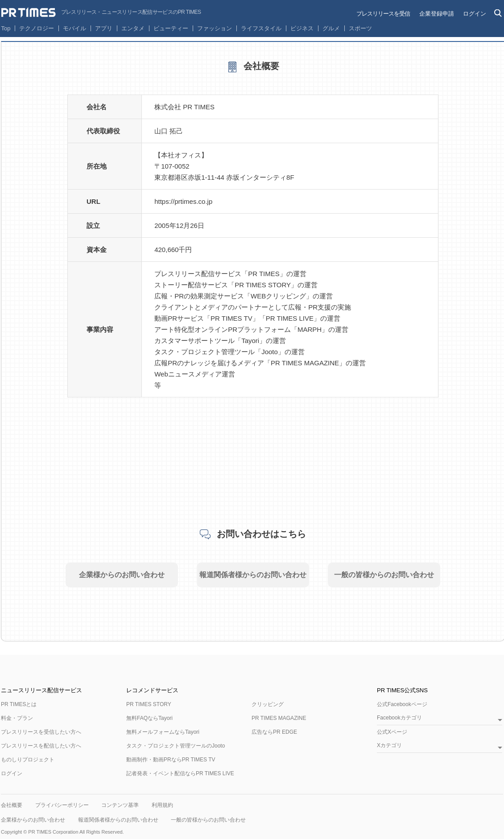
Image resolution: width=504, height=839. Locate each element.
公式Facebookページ (402, 704)
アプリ (104, 28)
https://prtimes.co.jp (183, 201)
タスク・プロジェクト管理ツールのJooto (176, 746)
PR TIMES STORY (263, 285)
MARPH (310, 329)
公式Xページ (392, 732)
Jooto (270, 352)
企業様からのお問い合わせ (122, 575)
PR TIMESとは (19, 704)
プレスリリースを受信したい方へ (41, 732)
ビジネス (302, 28)
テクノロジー (37, 28)
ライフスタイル (261, 28)
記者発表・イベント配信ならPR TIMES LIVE (180, 773)
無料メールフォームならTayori (163, 732)
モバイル (74, 28)
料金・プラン (17, 718)
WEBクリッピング (278, 296)
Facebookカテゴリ (399, 718)
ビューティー (171, 28)
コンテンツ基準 (120, 805)
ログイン (475, 14)
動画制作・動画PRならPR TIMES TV (171, 760)
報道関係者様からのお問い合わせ (253, 575)
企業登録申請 (437, 14)
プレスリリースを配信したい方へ (41, 746)
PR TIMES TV (231, 318)
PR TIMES (264, 274)
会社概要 (12, 805)
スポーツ (360, 28)
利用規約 (162, 805)
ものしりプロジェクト (28, 760)
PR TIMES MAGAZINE (305, 363)
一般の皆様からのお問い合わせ (384, 575)
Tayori (250, 341)
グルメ (331, 28)
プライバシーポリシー (62, 805)
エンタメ (133, 28)
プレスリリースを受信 (383, 14)
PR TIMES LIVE (290, 318)
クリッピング (268, 704)
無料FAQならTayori (149, 718)
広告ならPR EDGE (274, 732)
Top (6, 28)
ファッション (215, 28)
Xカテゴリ (389, 746)
